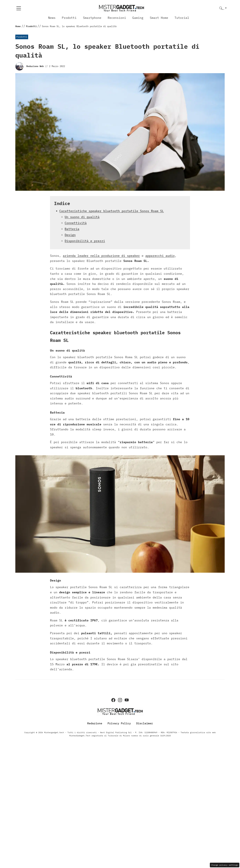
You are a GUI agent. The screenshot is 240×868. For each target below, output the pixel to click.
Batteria (72, 229)
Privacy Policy (119, 723)
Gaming (138, 18)
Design (70, 235)
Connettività (76, 223)
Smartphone (92, 18)
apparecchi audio (160, 256)
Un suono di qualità (82, 217)
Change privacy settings (225, 865)
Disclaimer (144, 723)
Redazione (95, 723)
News (52, 18)
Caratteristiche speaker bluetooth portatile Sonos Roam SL (112, 211)
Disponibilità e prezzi (85, 241)
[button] (223, 8)
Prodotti (69, 18)
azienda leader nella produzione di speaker (101, 256)
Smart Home (159, 18)
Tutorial (182, 18)
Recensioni (117, 18)
